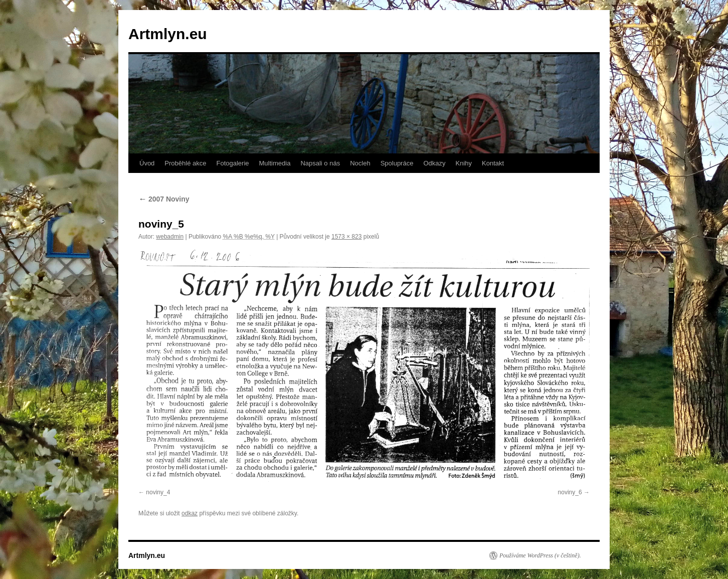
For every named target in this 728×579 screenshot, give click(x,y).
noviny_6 (570, 492)
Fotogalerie (232, 163)
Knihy (464, 163)
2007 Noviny (164, 199)
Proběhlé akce (185, 163)
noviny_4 (158, 492)
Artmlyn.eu (168, 34)
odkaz (190, 513)
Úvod (147, 163)
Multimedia (275, 163)
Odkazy (434, 163)
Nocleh (360, 163)
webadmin (170, 237)
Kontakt (493, 163)
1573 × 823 (346, 237)
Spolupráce (397, 163)
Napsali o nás (320, 163)
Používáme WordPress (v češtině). (540, 555)
